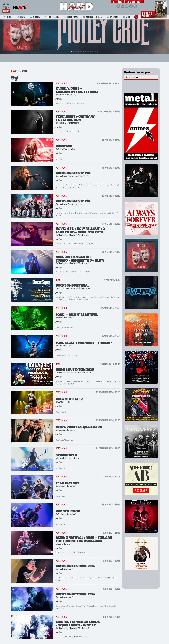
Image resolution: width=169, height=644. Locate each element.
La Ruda (82, 181)
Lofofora (64, 603)
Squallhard (69, 437)
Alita (89, 268)
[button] (120, 2)
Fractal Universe (105, 210)
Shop (126, 17)
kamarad (71, 603)
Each (57, 603)
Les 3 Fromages (105, 181)
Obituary (68, 128)
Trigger (74, 353)
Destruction (77, 128)
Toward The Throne (68, 549)
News (21, 17)
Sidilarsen (70, 100)
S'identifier (137, 2)
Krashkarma (81, 549)
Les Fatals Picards (100, 575)
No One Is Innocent (81, 210)
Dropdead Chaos (68, 633)
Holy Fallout (68, 240)
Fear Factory (60, 493)
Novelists (59, 240)
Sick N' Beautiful (67, 325)
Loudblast (59, 353)
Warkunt (67, 353)
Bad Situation (60, 521)
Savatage (59, 156)
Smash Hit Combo (70, 268)
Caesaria (75, 181)
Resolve (59, 268)
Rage (57, 549)
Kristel (58, 633)
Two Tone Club (70, 575)
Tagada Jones (60, 100)
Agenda (35, 17)
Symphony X (60, 465)
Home (7, 17)
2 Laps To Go (79, 240)
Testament (59, 128)
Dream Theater (61, 409)
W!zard (89, 603)
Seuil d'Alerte (90, 240)
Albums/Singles (92, 17)
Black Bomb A (98, 603)
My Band (112, 17)
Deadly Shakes (92, 181)
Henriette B (82, 268)
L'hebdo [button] (148, 14)
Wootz (87, 633)
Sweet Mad (80, 100)
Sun (114, 210)
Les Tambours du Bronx (64, 210)
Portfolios (52, 17)
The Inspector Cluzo (63, 181)
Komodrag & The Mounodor (72, 184)
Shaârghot (94, 210)
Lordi (57, 325)
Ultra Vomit (60, 437)
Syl (60, 95)
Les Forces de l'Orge (84, 575)
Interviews (71, 17)
